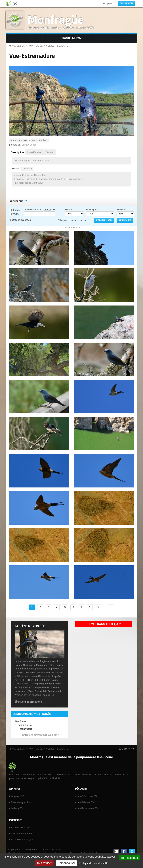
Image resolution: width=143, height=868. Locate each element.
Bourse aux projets (21, 828)
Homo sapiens (40, 140)
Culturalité (27, 169)
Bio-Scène (21, 721)
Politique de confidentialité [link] (94, 863)
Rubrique (91, 209)
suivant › (111, 607)
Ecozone (121, 209)
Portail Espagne (26, 725)
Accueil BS (18, 46)
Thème (69, 209)
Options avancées (21, 220)
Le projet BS (18, 796)
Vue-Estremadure (57, 46)
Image (17, 210)
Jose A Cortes (29, 145)
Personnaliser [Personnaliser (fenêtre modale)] (66, 863)
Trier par (63, 220)
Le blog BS (17, 808)
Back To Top (128, 749)
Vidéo (16, 214)
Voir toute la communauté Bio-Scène (40, 735)
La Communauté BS (22, 833)
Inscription (107, 3)
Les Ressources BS (87, 808)
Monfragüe (55, 19)
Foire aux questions (21, 802)
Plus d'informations (30, 702)
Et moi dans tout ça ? (104, 624)
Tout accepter (129, 858)
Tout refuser (44, 863)
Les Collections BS (87, 796)
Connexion (126, 3)
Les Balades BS (85, 802)
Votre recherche (33, 209)
